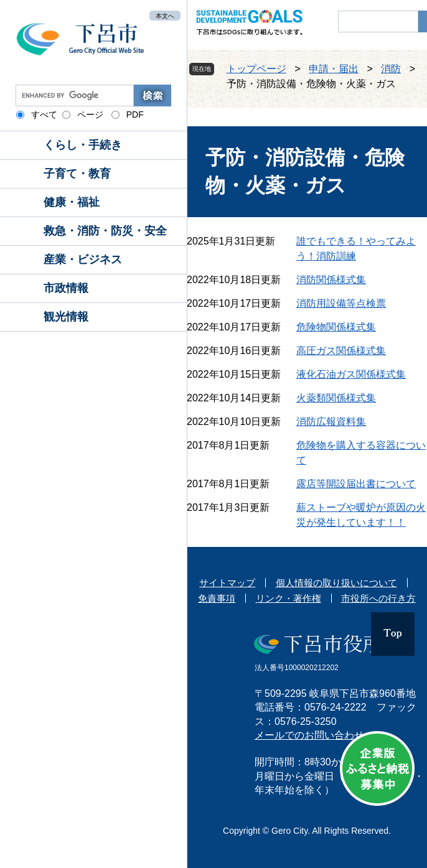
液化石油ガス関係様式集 (351, 374)
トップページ (256, 69)
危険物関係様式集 (336, 327)
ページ (90, 114)
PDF (135, 114)
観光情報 (66, 317)
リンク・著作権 (289, 598)
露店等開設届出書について (356, 484)
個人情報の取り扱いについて (336, 583)
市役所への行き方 (378, 598)
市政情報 (66, 288)
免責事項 (217, 598)
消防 (391, 69)
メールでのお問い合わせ (309, 735)
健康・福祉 (72, 202)
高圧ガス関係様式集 (341, 351)
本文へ (165, 15)
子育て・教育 (77, 174)
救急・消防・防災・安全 (105, 231)
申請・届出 (334, 69)
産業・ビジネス (83, 259)
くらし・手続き (83, 145)
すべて (44, 114)
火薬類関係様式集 (336, 398)
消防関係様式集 (331, 280)
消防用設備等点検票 (341, 303)
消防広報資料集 (331, 422)
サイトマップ (227, 583)
